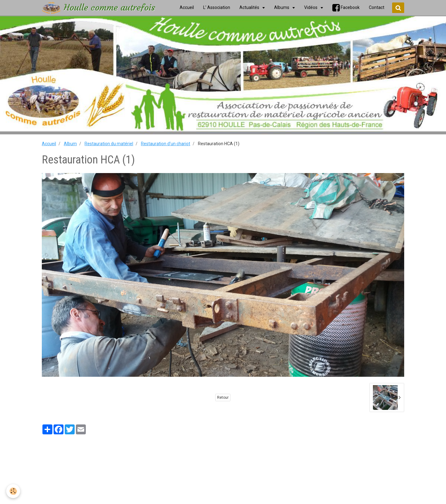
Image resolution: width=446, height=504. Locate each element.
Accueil (49, 144)
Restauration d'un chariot (166, 144)
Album (70, 144)
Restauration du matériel (109, 144)
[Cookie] (13, 491)
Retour (223, 398)
